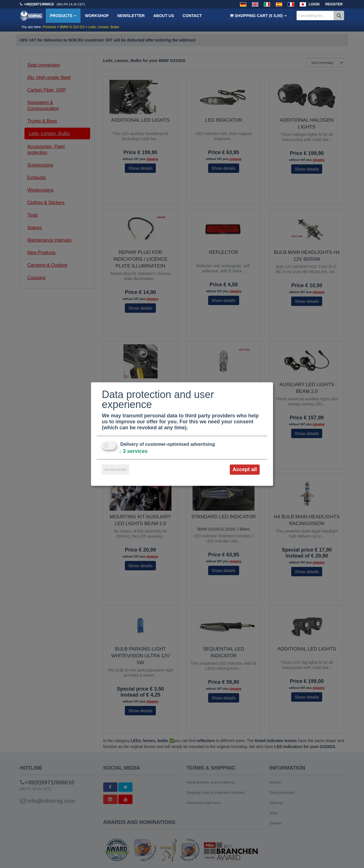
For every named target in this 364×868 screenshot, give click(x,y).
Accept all (245, 469)
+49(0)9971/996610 (39, 4)
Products (63, 16)
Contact (192, 16)
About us (164, 16)
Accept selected (115, 470)
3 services (133, 451)
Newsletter (131, 16)
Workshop (97, 16)
